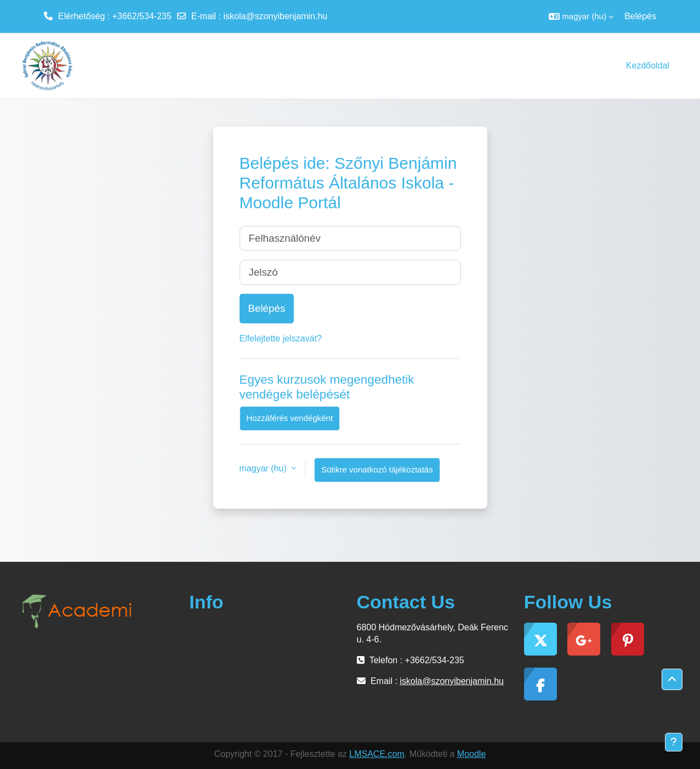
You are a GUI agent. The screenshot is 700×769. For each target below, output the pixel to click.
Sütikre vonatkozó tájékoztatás (377, 469)
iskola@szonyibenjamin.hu (276, 16)
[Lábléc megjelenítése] (674, 742)
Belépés (640, 16)
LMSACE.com (377, 754)
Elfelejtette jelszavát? (281, 338)
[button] (581, 16)
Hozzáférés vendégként (290, 418)
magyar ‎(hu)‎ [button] (264, 468)
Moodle (471, 754)
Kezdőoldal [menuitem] (648, 65)
